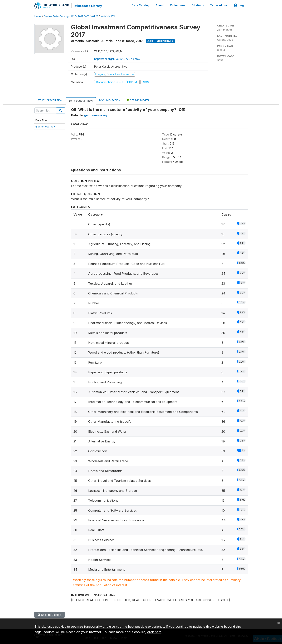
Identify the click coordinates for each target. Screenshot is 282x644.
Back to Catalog (49, 615)
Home (38, 16)
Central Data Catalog (56, 16)
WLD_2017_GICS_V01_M (85, 16)
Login (240, 5)
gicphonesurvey (45, 126)
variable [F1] (108, 16)
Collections (178, 5)
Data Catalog (141, 5)
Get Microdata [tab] (138, 100)
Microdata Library (88, 6)
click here (154, 632)
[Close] (279, 623)
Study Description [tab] (50, 100)
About (160, 5)
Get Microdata (160, 41)
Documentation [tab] (110, 100)
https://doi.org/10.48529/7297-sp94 (117, 59)
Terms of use (219, 5)
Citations (198, 5)
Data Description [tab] (81, 101)
